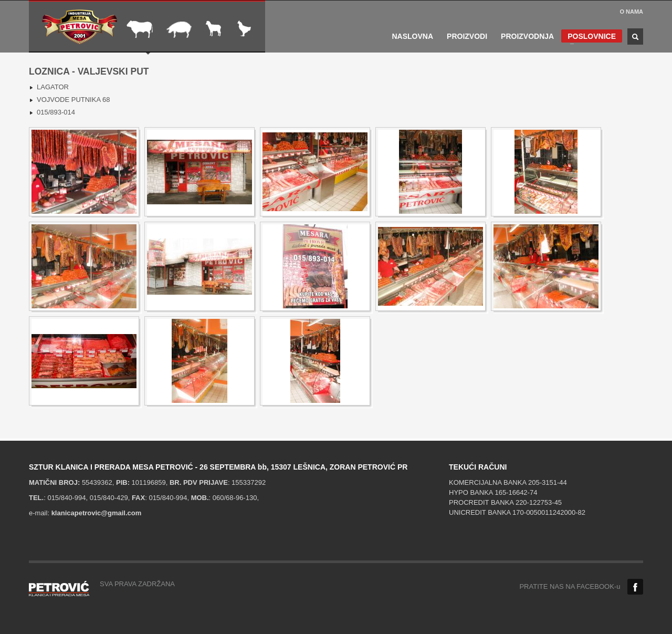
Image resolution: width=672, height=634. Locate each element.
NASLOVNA (413, 36)
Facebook (635, 587)
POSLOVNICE (589, 37)
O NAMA (631, 12)
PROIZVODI (467, 36)
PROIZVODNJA (527, 36)
